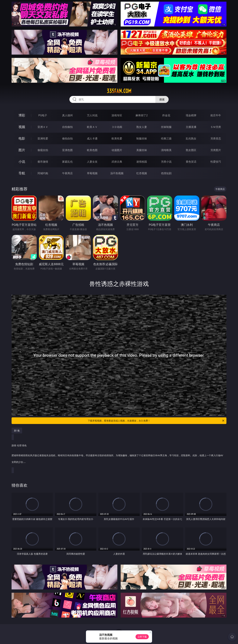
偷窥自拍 (43, 150)
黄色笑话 (191, 162)
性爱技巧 (216, 162)
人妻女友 (92, 162)
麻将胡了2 (142, 115)
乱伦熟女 (191, 138)
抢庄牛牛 (216, 115)
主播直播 (191, 127)
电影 (22, 138)
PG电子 (43, 115)
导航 (22, 173)
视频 (22, 127)
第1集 (17, 431)
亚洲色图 (67, 150)
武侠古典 (117, 162)
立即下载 (142, 637)
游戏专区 (117, 115)
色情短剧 (166, 173)
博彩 (22, 115)
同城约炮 (43, 173)
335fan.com (119, 91)
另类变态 (216, 138)
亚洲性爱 (43, 138)
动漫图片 (117, 150)
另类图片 (216, 150)
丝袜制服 (166, 127)
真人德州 (67, 115)
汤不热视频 (117, 173)
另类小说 (166, 162)
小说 (22, 162)
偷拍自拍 (67, 138)
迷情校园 (142, 162)
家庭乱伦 (67, 162)
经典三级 (166, 138)
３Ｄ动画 (117, 127)
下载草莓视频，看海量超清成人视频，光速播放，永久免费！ (156, 421)
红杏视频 (142, 173)
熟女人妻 (142, 127)
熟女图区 (191, 150)
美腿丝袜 (142, 150)
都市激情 (43, 162)
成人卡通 (92, 138)
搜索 (162, 99)
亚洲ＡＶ (43, 127)
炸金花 (166, 115)
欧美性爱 (117, 138)
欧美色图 (92, 150)
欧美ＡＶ (92, 127)
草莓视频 (92, 173)
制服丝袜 (142, 138)
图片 (22, 150)
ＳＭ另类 (216, 127)
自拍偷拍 (67, 127)
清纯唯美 (166, 150)
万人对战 (92, 115)
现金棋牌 (191, 115)
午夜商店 (67, 173)
